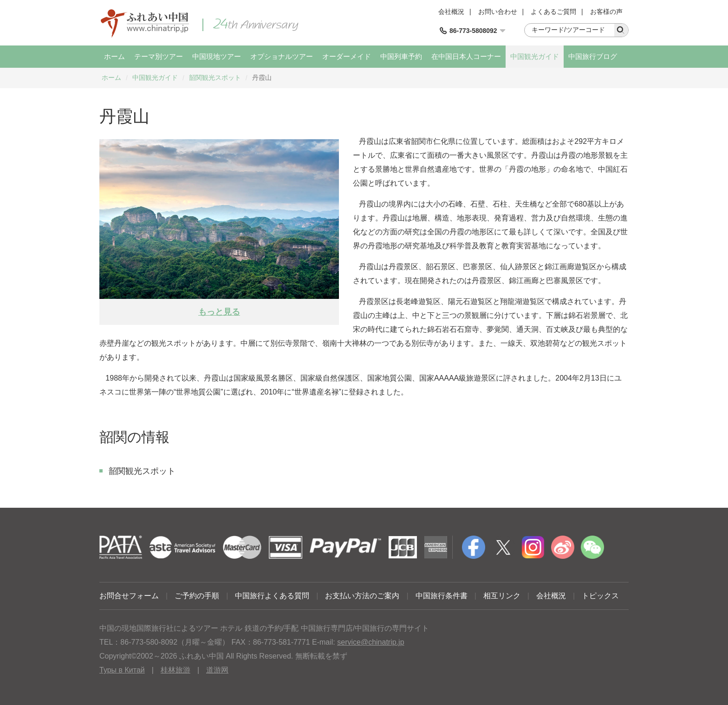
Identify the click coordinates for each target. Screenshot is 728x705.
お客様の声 (606, 12)
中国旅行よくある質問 (272, 596)
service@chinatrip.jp (370, 642)
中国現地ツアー (217, 56)
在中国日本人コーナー (466, 56)
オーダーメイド (347, 56)
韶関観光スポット (215, 78)
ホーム (114, 56)
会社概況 (451, 12)
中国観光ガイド (535, 56)
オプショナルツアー (282, 56)
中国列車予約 (401, 56)
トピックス (600, 596)
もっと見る (219, 312)
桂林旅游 (175, 670)
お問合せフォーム (129, 596)
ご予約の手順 (197, 596)
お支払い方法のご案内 (362, 596)
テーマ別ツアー (159, 56)
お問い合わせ (498, 12)
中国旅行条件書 (442, 596)
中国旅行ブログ (593, 56)
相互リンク (502, 596)
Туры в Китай (122, 670)
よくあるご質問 (553, 12)
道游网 (217, 670)
